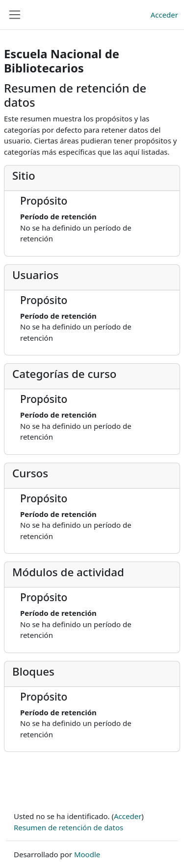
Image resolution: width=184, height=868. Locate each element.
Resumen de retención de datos (68, 827)
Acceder (164, 15)
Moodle (87, 854)
